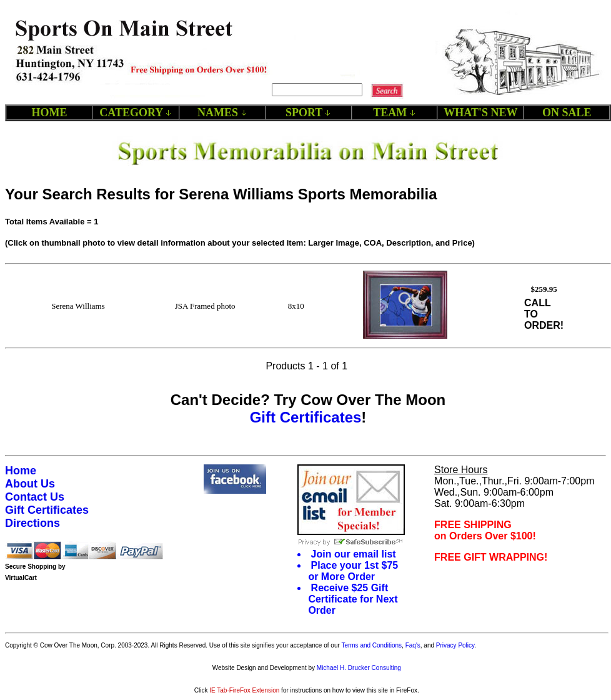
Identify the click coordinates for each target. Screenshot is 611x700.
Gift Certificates (306, 417)
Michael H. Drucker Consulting (359, 668)
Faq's (413, 645)
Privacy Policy (455, 645)
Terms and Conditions (371, 645)
